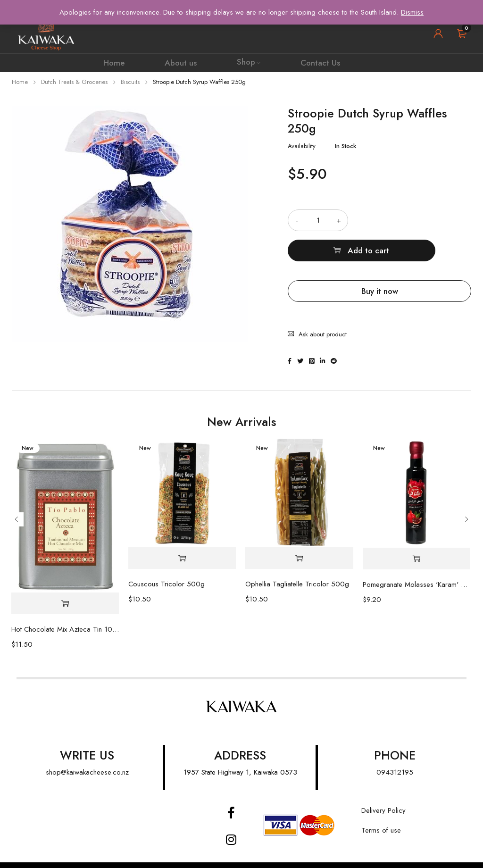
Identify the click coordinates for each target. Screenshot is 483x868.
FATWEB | (223, 854)
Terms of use (381, 810)
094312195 (395, 751)
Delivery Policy (383, 790)
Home (20, 82)
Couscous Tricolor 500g (167, 563)
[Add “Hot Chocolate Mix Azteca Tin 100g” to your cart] (65, 583)
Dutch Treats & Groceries (74, 82)
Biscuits (130, 82)
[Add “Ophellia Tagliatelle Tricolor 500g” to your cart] (299, 538)
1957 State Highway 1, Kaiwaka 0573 (240, 751)
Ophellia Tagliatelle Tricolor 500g (297, 563)
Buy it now (380, 261)
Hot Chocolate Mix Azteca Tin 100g (65, 609)
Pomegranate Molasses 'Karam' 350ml (417, 564)
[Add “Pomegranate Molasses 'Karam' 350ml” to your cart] (417, 538)
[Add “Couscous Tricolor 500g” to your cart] (182, 538)
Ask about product (323, 296)
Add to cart (422, 220)
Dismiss (412, 12)
